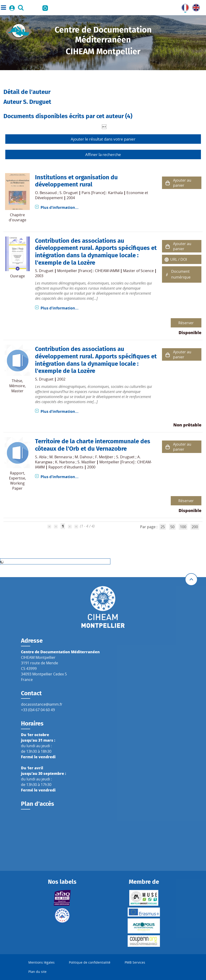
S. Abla (41, 457)
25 (163, 527)
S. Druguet (69, 193)
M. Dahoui (84, 457)
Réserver (186, 323)
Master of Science (138, 271)
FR (184, 7)
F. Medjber (104, 457)
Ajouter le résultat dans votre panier (103, 139)
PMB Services (135, 962)
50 (172, 527)
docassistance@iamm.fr (42, 704)
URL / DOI (179, 259)
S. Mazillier (87, 462)
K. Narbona (65, 462)
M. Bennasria (61, 457)
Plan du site (37, 972)
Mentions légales (41, 962)
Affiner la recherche (103, 154)
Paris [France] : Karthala (102, 193)
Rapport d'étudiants (66, 467)
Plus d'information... (60, 207)
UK (195, 7)
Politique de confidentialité (90, 962)
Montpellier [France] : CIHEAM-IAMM (88, 271)
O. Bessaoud (46, 193)
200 (195, 527)
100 (183, 527)
